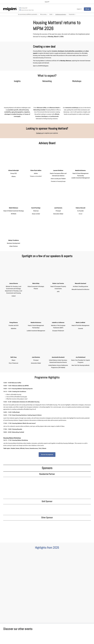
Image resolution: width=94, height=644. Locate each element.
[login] (87, 9)
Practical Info (72, 14)
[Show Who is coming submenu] (47, 14)
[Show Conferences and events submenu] (67, 14)
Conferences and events (61, 14)
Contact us (39, 133)
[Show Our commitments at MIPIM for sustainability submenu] (38, 14)
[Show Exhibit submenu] (53, 14)
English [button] (79, 9)
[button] (47, 455)
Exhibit (51, 14)
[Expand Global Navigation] (47, 2)
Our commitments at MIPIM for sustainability (28, 14)
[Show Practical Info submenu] (76, 14)
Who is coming (43, 14)
